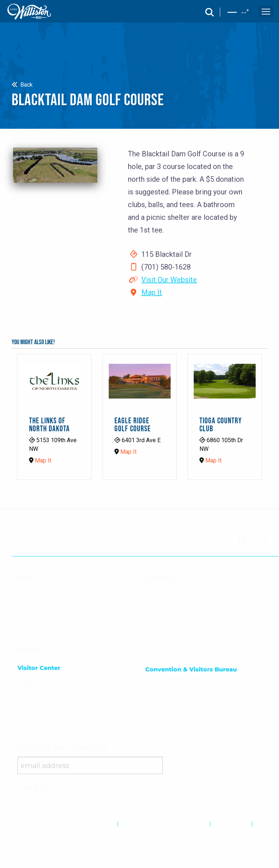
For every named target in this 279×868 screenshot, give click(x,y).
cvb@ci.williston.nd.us (177, 722)
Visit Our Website (169, 280)
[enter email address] (90, 765)
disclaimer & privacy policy (164, 824)
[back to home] (29, 12)
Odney (112, 842)
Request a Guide (170, 625)
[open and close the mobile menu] (266, 12)
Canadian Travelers (45, 625)
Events (28, 607)
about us (30, 833)
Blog (24, 634)
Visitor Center (165, 607)
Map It (152, 292)
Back (22, 85)
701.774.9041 (163, 713)
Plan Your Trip (165, 597)
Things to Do (36, 597)
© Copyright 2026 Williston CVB (64, 824)
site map (231, 824)
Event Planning (168, 616)
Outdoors (31, 616)
